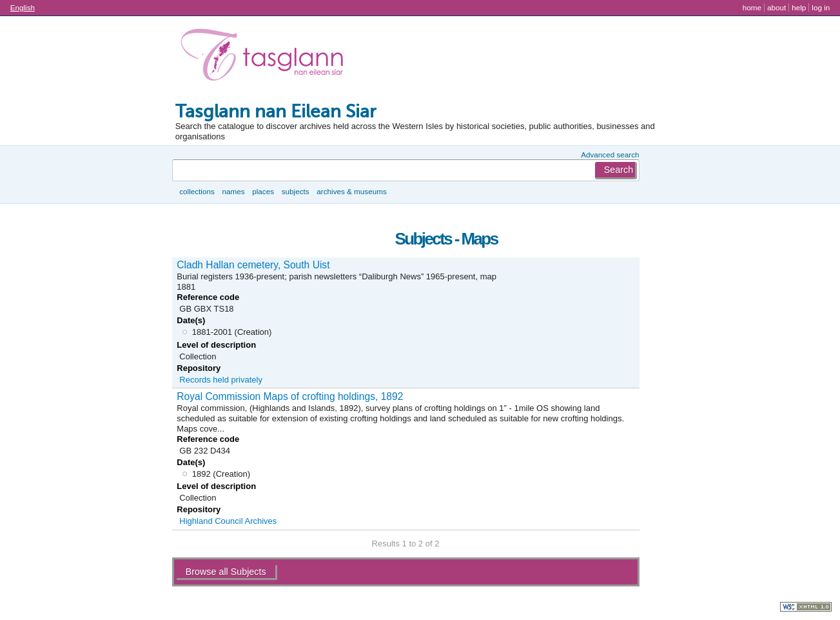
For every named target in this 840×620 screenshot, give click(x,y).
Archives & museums (351, 191)
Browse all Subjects (226, 572)
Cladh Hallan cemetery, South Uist (253, 265)
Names (233, 191)
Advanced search (610, 155)
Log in (821, 7)
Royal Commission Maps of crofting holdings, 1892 (290, 396)
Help (799, 7)
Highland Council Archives (228, 521)
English (23, 7)
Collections (197, 191)
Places (263, 191)
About (777, 7)
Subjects (296, 191)
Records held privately (221, 380)
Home (752, 7)
